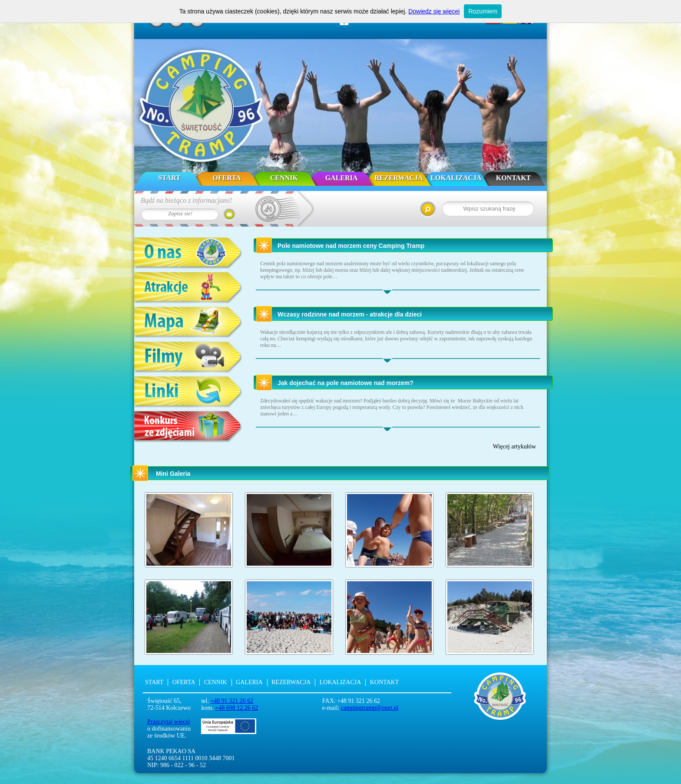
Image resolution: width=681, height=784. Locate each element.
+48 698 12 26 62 (236, 708)
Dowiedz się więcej (434, 11)
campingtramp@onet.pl (370, 708)
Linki (188, 393)
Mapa (188, 323)
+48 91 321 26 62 (232, 701)
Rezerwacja (398, 178)
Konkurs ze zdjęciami (188, 427)
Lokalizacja (456, 178)
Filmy (188, 358)
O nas (188, 254)
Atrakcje (188, 288)
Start (169, 178)
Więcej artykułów (514, 446)
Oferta (227, 178)
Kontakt (514, 178)
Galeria (342, 178)
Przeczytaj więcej (169, 722)
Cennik (284, 178)
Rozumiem (483, 11)
